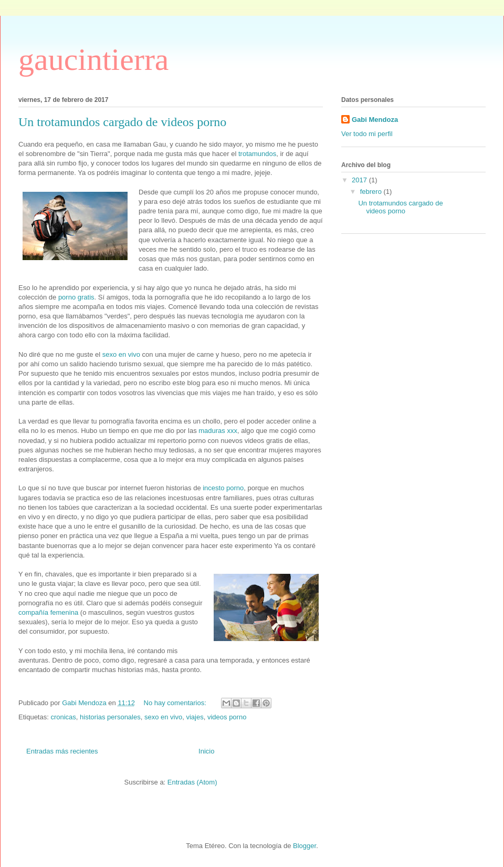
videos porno (227, 717)
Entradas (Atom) (192, 782)
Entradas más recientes (62, 751)
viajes (195, 717)
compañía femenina (48, 612)
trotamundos (257, 154)
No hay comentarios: (176, 703)
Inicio (206, 751)
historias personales (110, 717)
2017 (360, 180)
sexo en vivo (121, 354)
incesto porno (223, 488)
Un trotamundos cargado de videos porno (122, 122)
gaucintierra (94, 59)
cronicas (63, 717)
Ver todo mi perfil (367, 134)
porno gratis (76, 297)
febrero (372, 192)
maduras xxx (218, 431)
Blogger (304, 846)
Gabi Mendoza (375, 120)
